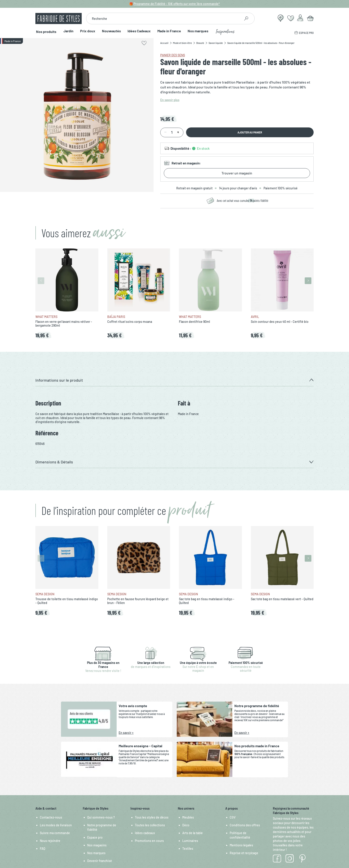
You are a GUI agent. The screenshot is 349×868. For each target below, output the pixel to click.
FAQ (43, 849)
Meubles (188, 817)
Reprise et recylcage (244, 853)
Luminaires (190, 841)
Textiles (188, 849)
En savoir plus (170, 100)
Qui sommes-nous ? (101, 817)
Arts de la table (193, 833)
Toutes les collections (150, 825)
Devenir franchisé (100, 861)
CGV (233, 817)
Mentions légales (241, 845)
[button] (174, 380)
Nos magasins (97, 845)
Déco (186, 825)
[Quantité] (172, 132)
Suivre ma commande (55, 833)
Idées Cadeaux (138, 31)
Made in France (168, 31)
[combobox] (163, 18)
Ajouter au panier (250, 132)
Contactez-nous (51, 817)
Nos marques (197, 31)
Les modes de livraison (56, 825)
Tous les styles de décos (152, 817)
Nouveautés (110, 31)
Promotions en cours (149, 841)
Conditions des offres (245, 825)
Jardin (67, 31)
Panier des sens (173, 55)
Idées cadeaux (145, 833)
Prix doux (87, 31)
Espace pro (95, 837)
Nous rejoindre (50, 841)
